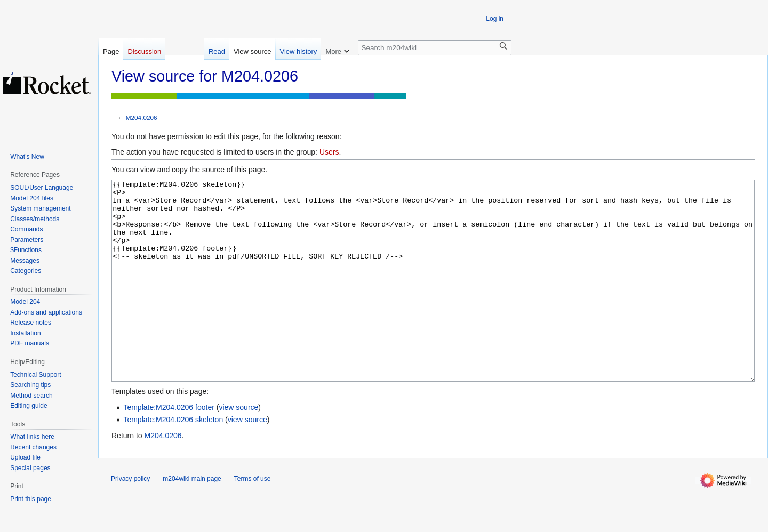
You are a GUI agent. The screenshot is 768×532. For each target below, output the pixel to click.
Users (329, 152)
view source (238, 447)
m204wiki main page (192, 519)
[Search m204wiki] (435, 48)
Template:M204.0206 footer (169, 447)
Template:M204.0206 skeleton (173, 460)
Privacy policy (130, 519)
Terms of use (253, 519)
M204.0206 (142, 118)
